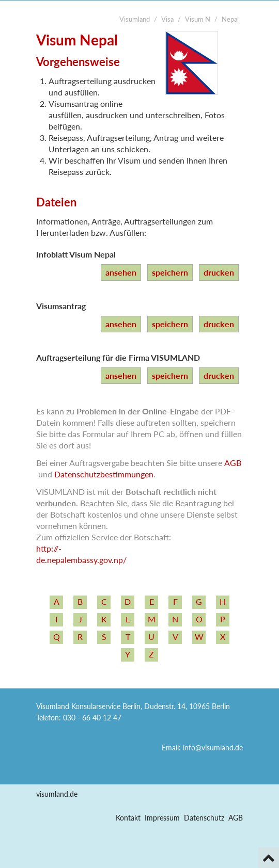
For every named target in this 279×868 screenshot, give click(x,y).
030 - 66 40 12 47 (92, 718)
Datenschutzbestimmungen (104, 474)
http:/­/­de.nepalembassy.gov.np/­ (81, 554)
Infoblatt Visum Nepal (76, 254)
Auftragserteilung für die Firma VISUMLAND (118, 357)
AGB (233, 463)
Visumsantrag (61, 306)
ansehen (121, 272)
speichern (170, 272)
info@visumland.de (213, 748)
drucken (219, 272)
